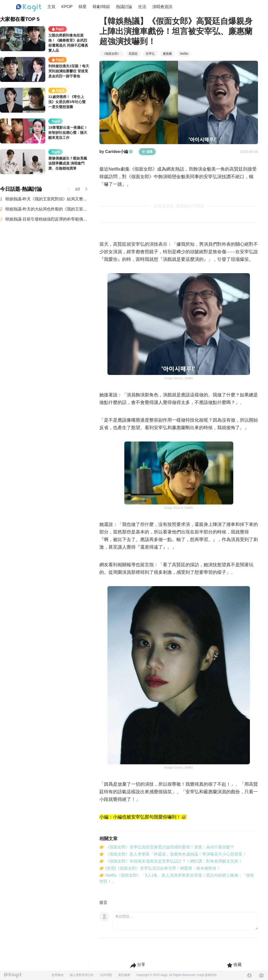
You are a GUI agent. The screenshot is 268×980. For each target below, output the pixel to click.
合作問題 (106, 975)
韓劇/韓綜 (101, 7)
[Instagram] (261, 975)
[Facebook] (249, 975)
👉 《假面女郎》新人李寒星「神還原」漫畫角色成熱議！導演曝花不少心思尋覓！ (173, 854)
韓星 (83, 7)
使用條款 (58, 975)
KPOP (67, 7)
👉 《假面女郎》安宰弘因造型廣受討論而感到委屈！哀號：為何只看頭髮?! (167, 847)
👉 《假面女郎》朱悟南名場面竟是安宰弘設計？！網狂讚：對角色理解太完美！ (171, 861)
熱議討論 (124, 7)
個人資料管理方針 (82, 975)
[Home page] (29, 8)
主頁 (51, 7)
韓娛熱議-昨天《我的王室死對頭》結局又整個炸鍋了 (47, 199)
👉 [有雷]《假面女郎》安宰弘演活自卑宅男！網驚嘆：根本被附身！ (160, 868)
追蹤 (147, 152)
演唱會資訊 (162, 7)
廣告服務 (124, 975)
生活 (142, 7)
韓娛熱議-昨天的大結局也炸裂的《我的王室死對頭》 (47, 209)
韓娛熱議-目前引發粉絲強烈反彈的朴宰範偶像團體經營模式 (47, 219)
